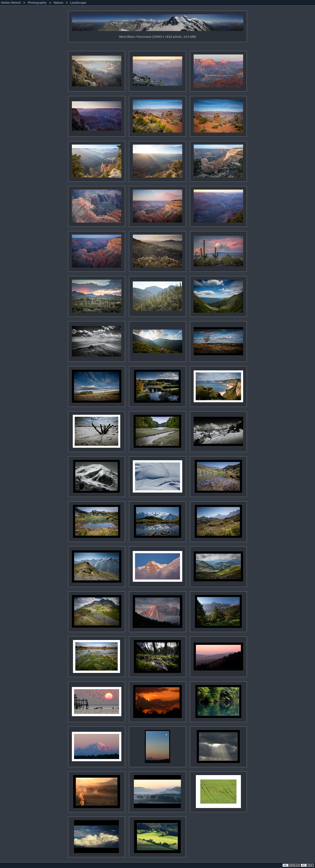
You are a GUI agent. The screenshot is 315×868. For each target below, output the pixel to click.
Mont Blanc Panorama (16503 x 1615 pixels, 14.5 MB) (158, 25)
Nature (59, 3)
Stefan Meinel (11, 3)
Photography (38, 3)
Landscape (78, 3)
